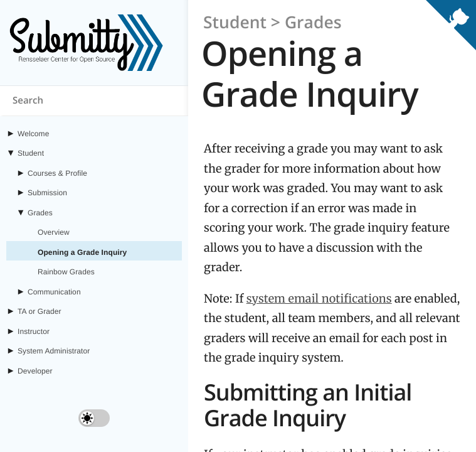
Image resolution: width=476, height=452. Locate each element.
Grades (40, 213)
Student (31, 153)
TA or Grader (40, 311)
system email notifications (319, 299)
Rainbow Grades (66, 272)
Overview (54, 232)
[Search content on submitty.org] (94, 101)
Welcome (34, 134)
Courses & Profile (57, 173)
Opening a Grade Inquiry (82, 252)
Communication (54, 292)
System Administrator (54, 351)
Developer (35, 371)
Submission (47, 193)
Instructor (34, 331)
